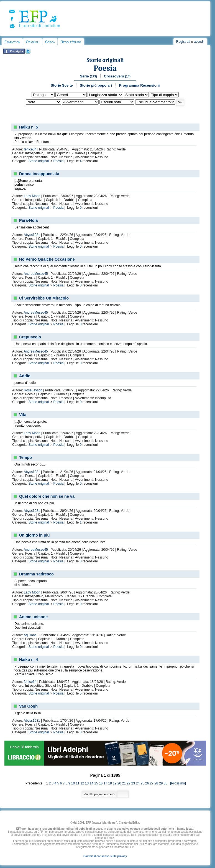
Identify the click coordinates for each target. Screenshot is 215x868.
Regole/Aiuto (71, 42)
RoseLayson (33, 390)
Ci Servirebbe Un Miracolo (44, 298)
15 (96, 783)
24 (138, 783)
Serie (88, 76)
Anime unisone (33, 617)
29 (161, 783)
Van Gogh (28, 706)
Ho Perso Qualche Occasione (47, 259)
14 (92, 783)
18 (110, 783)
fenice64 (30, 149)
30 (166, 783)
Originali (33, 42)
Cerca (50, 42)
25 (142, 783)
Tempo (25, 457)
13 (87, 783)
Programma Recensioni (139, 85)
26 (147, 783)
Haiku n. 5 (29, 127)
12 (82, 783)
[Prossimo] (177, 783)
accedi (199, 42)
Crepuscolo (30, 337)
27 (152, 783)
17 (105, 783)
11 (77, 783)
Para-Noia (28, 220)
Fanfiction (12, 42)
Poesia (105, 68)
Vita (23, 415)
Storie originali (105, 60)
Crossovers (117, 76)
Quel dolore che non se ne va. (47, 496)
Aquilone (30, 635)
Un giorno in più (34, 535)
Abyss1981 (32, 235)
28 (156, 783)
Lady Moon (32, 196)
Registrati (183, 42)
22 (128, 783)
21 (124, 783)
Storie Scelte (62, 85)
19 (115, 783)
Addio (25, 376)
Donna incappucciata (39, 174)
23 (133, 783)
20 (119, 783)
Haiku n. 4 (29, 660)
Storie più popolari (96, 85)
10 (73, 783)
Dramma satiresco (36, 574)
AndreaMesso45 (36, 274)
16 (101, 783)
